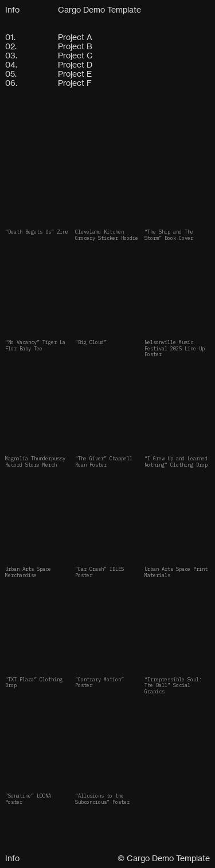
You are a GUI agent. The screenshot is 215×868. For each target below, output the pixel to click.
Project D (75, 64)
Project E (75, 74)
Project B (75, 46)
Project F (75, 83)
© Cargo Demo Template (164, 858)
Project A (75, 37)
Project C (75, 55)
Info (12, 9)
